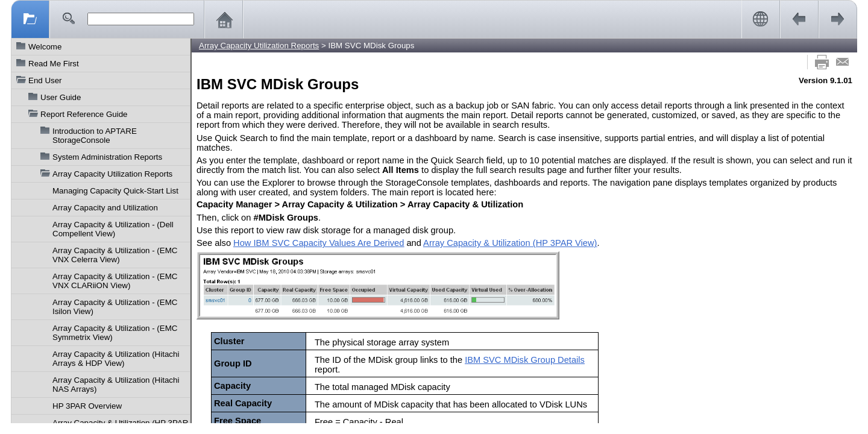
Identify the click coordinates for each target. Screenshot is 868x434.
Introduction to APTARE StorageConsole (95, 136)
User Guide (61, 97)
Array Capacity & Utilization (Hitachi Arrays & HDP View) (116, 359)
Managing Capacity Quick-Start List (115, 191)
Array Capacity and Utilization (105, 208)
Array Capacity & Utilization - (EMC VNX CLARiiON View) (115, 281)
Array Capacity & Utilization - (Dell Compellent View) (113, 229)
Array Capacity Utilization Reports (112, 174)
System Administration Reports (107, 157)
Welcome (45, 47)
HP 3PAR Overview (87, 406)
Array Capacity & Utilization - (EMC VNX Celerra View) (115, 255)
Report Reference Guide (84, 114)
